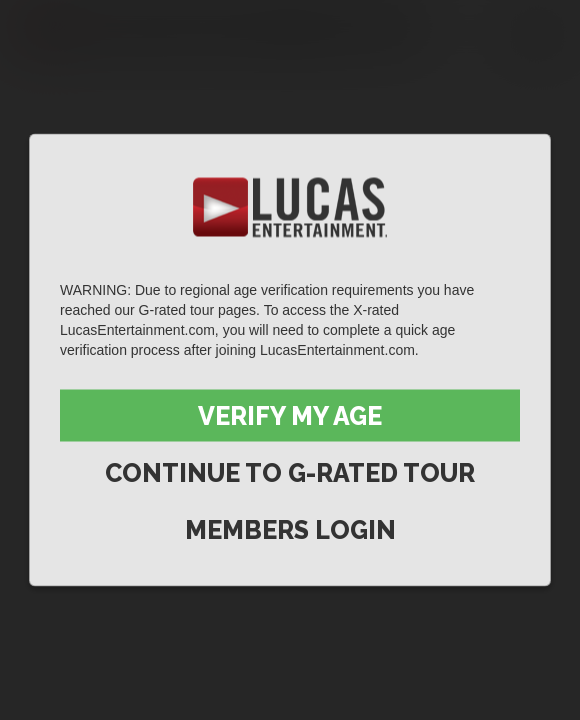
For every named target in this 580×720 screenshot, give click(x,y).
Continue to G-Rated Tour (290, 473)
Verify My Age (290, 416)
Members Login (290, 530)
